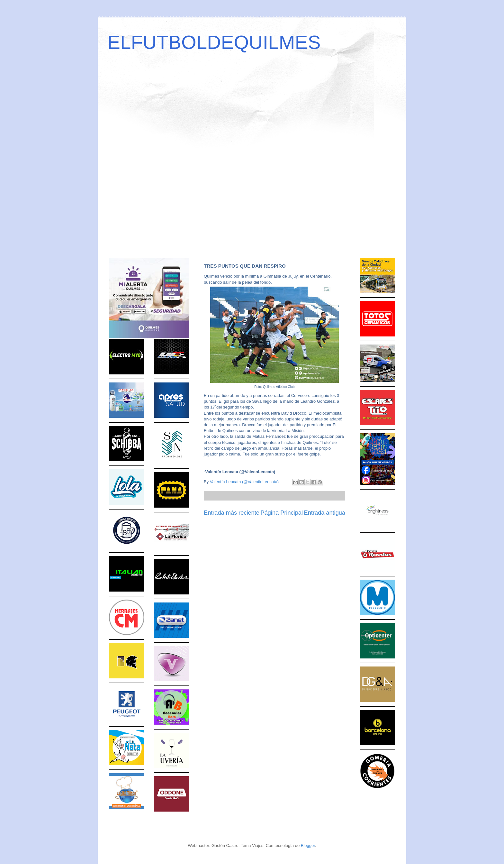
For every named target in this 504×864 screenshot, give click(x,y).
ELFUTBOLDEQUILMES (214, 42)
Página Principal (282, 513)
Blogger (308, 846)
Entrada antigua (325, 513)
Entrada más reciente (232, 513)
